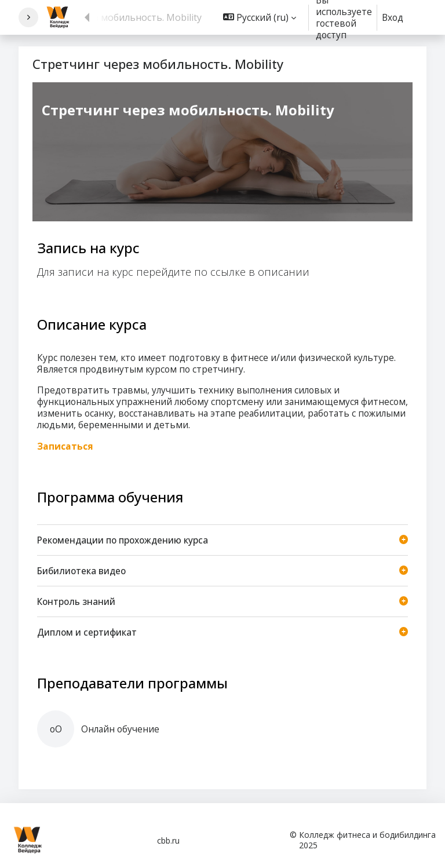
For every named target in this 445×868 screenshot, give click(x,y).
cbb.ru (168, 840)
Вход (393, 17)
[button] (260, 17)
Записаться (65, 446)
